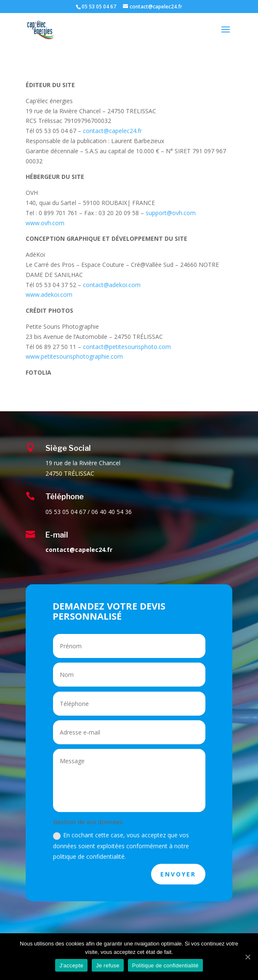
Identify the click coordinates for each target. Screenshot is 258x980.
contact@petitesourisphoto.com (127, 347)
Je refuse (108, 965)
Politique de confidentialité (165, 965)
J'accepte (71, 965)
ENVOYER (178, 874)
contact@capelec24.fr (112, 131)
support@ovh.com (171, 213)
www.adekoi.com (49, 294)
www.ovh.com (45, 223)
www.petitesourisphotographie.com (74, 356)
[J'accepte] (247, 957)
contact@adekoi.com (112, 285)
